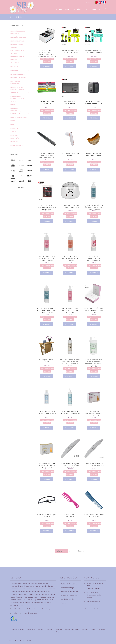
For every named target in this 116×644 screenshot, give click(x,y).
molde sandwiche (17, 146)
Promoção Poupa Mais (18, 37)
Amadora (59, 629)
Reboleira (102, 629)
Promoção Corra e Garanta (17, 46)
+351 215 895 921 (93, 592)
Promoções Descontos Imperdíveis (19, 32)
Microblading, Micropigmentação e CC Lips (18, 99)
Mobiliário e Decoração (15, 137)
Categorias (17, 26)
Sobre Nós (17, 609)
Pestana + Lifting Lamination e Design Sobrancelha (18, 90)
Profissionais (31, 609)
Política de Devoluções (68, 595)
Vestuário (14, 142)
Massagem (14, 128)
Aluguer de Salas (18, 629)
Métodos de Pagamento (69, 592)
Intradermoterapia (18, 74)
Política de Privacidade (68, 584)
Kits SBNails (15, 67)
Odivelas (85, 629)
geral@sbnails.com (94, 601)
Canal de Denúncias (30, 613)
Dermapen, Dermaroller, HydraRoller (16, 111)
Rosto (13, 121)
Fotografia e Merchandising (16, 83)
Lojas (86, 9)
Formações (76, 9)
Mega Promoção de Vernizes (17, 52)
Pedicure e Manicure (18, 78)
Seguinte (81, 551)
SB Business (15, 63)
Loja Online (64, 9)
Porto (93, 629)
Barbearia (14, 70)
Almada (41, 629)
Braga (58, 632)
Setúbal (50, 629)
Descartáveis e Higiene (19, 117)
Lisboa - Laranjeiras (72, 629)
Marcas (15, 155)
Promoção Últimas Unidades (17, 58)
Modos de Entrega (67, 588)
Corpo (13, 125)
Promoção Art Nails (18, 41)
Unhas (13, 105)
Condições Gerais (67, 599)
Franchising (96, 9)
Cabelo (13, 132)
